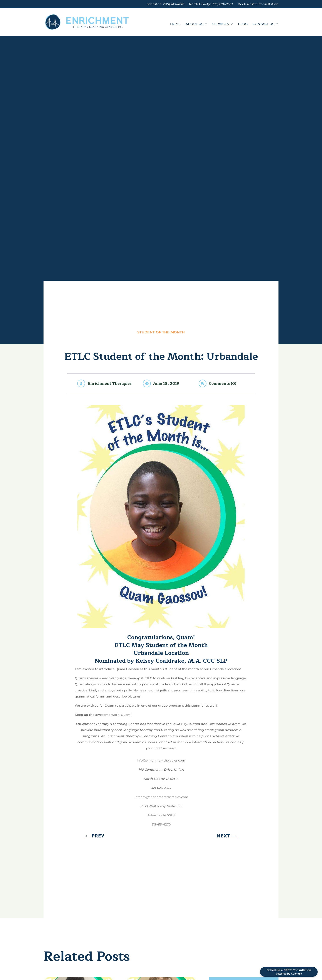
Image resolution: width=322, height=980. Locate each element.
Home (175, 24)
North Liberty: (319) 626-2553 (211, 4)
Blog (243, 24)
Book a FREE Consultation (258, 4)
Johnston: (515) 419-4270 (166, 4)
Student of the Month (161, 332)
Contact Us (263, 24)
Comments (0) (223, 383)
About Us (194, 24)
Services (221, 24)
